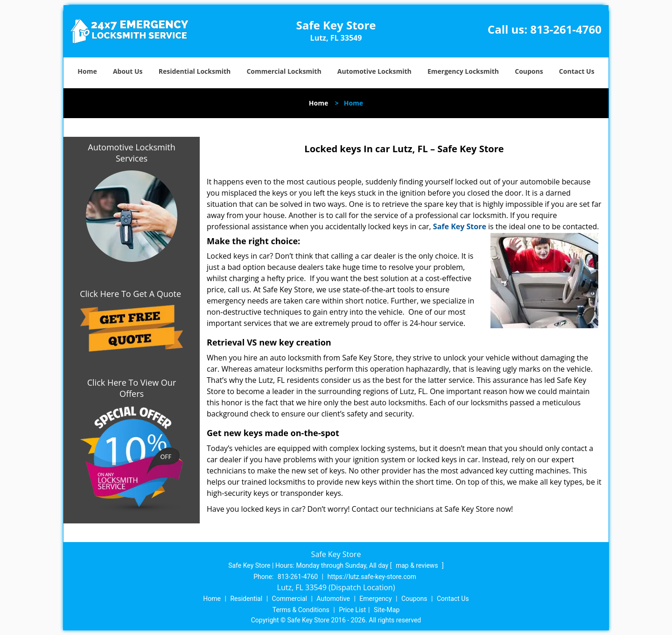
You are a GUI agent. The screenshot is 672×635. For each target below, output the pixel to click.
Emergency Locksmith (463, 71)
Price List (352, 610)
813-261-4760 (566, 29)
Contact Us (577, 71)
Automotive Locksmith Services (131, 153)
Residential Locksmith (195, 71)
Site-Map (387, 610)
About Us (128, 71)
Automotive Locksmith (374, 71)
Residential (246, 599)
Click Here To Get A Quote (132, 294)
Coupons (529, 71)
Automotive (333, 599)
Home (87, 71)
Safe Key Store (460, 226)
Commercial (290, 599)
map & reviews (418, 565)
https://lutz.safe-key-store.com (372, 577)
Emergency (375, 599)
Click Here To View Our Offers (132, 388)
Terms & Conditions (301, 610)
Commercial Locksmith (284, 71)
